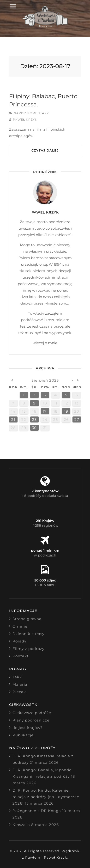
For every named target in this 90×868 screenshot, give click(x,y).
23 (34, 419)
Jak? (17, 677)
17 (45, 411)
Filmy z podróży (28, 649)
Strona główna (27, 619)
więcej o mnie (45, 343)
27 (77, 419)
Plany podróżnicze (31, 720)
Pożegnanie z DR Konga (37, 811)
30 (34, 428)
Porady (19, 641)
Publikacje (23, 735)
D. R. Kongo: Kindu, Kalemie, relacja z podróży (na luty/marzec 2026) (46, 797)
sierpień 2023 (45, 380)
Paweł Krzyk (25, 119)
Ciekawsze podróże (32, 713)
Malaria (20, 684)
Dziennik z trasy (28, 634)
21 (13, 419)
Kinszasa (21, 825)
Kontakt (21, 656)
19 (66, 411)
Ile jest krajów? (28, 728)
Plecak (19, 692)
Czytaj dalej (45, 150)
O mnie (20, 626)
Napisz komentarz (31, 113)
